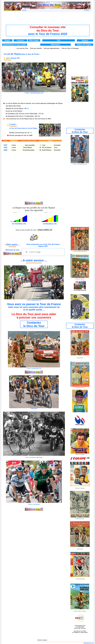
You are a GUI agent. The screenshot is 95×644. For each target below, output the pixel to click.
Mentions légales (42, 640)
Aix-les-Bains (47, 147)
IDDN (86, 632)
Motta (30, 147)
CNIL (85, 631)
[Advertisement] (48, 16)
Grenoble (57, 145)
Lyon (44, 145)
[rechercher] (43, 252)
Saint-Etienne (47, 150)
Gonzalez (31, 150)
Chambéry (11, 114)
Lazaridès (31, 145)
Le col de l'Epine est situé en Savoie (18, 103)
